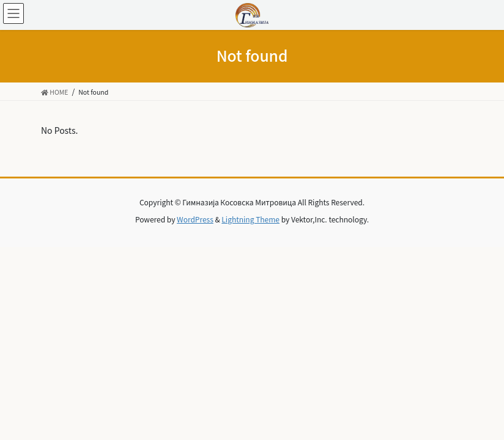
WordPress (195, 219)
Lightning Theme (250, 219)
